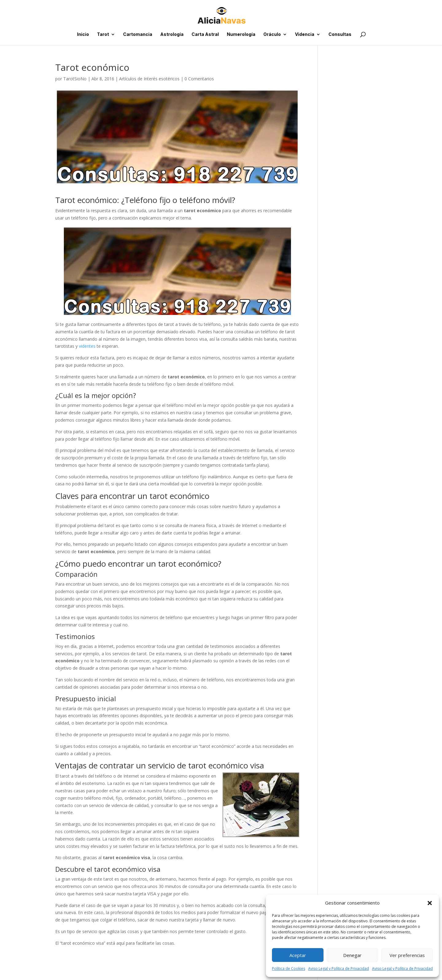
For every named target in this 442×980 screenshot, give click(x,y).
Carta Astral (205, 34)
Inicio (83, 34)
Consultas (340, 34)
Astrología (172, 34)
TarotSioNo (75, 79)
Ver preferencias (407, 955)
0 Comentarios (199, 79)
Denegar (352, 955)
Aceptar (298, 955)
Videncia (305, 34)
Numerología (241, 34)
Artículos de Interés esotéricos (149, 79)
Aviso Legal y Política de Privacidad (339, 969)
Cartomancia (138, 34)
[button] (430, 903)
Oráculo (272, 34)
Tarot (103, 34)
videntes (87, 346)
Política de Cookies (289, 969)
